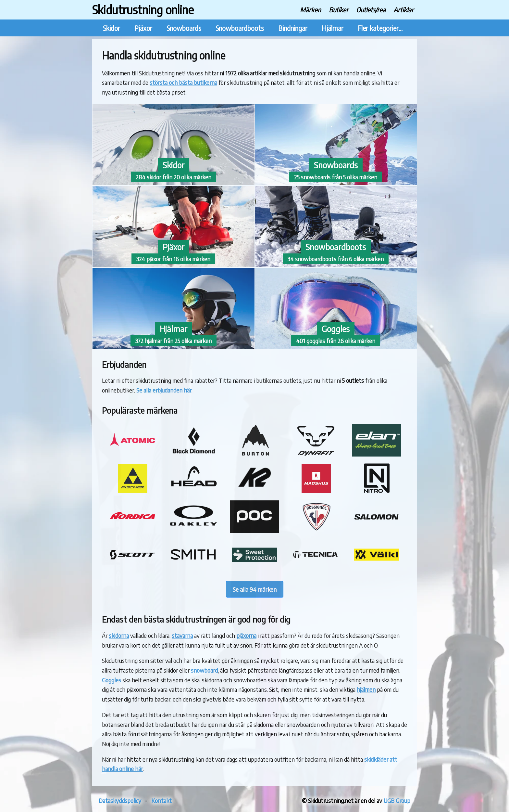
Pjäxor (143, 28)
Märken (310, 10)
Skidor (112, 28)
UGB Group (397, 800)
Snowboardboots (240, 28)
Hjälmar (333, 28)
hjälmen (366, 689)
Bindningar (293, 28)
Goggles (112, 680)
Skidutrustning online (143, 10)
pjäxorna (246, 635)
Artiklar (403, 10)
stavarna (182, 635)
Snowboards (184, 28)
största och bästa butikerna (183, 82)
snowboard (204, 670)
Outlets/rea (371, 10)
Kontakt (161, 800)
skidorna (119, 635)
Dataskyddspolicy (120, 800)
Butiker (339, 10)
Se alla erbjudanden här (164, 390)
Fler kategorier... (380, 28)
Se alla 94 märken (255, 589)
